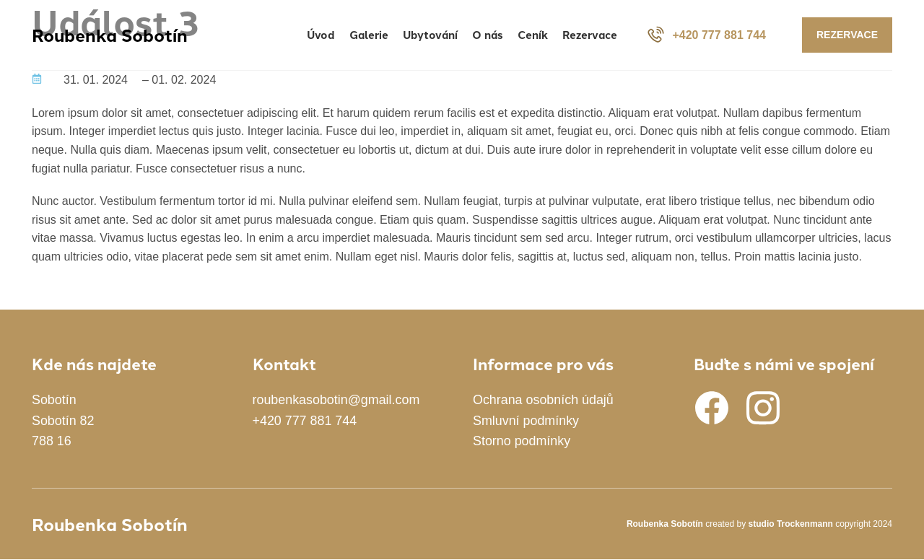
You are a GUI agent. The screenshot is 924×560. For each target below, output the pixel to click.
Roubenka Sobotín (110, 35)
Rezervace (847, 35)
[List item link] (131, 421)
